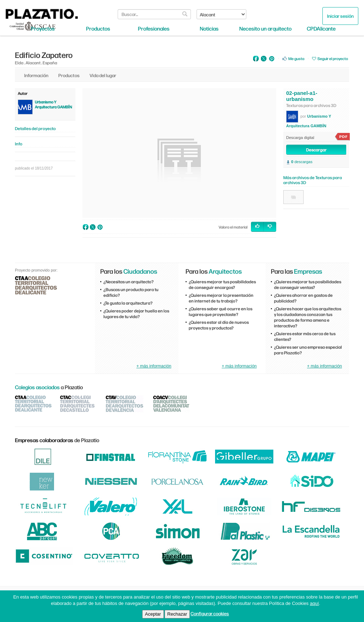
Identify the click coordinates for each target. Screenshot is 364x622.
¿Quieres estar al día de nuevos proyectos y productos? (219, 325)
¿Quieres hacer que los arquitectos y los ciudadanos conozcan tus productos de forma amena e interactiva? (308, 317)
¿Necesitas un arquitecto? (129, 281)
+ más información (154, 366)
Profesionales (154, 28)
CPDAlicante (321, 28)
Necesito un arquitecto (265, 28)
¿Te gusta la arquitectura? (128, 303)
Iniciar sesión (340, 16)
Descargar (316, 150)
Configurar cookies (210, 613)
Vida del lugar (103, 75)
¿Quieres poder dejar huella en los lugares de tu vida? (136, 313)
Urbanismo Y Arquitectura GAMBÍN (53, 104)
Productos (98, 28)
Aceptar (153, 614)
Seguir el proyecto (333, 58)
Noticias (209, 28)
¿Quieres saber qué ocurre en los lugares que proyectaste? (221, 311)
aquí (314, 603)
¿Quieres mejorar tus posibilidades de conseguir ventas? (308, 284)
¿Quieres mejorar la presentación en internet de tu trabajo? (221, 298)
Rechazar (177, 614)
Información (36, 75)
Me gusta (296, 58)
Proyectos (43, 28)
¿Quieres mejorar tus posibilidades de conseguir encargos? (222, 284)
